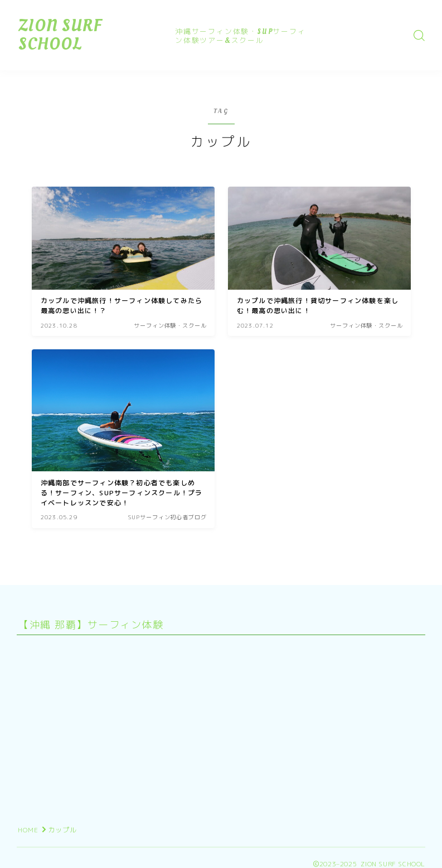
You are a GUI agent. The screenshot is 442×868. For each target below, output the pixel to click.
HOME (28, 830)
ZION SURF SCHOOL (95, 35)
